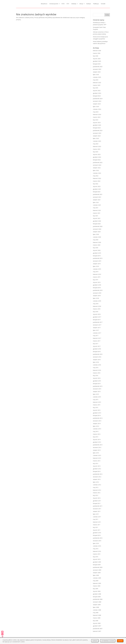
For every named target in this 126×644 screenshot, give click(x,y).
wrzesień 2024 (97, 101)
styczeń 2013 (97, 466)
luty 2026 (96, 56)
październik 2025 (98, 67)
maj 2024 (96, 112)
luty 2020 (96, 248)
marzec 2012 (97, 493)
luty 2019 (96, 280)
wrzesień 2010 (97, 541)
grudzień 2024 (97, 93)
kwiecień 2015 (97, 402)
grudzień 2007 (97, 626)
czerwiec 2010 (97, 546)
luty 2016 (96, 375)
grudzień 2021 (97, 189)
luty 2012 (96, 495)
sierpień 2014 (97, 423)
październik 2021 (98, 194)
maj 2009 (96, 581)
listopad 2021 (97, 192)
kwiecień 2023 (97, 146)
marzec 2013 (97, 461)
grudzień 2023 (97, 125)
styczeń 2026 (97, 59)
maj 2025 (96, 80)
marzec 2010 (97, 554)
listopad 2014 (97, 415)
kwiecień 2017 (97, 338)
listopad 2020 (97, 224)
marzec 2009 (97, 586)
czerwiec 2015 (97, 397)
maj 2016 (96, 368)
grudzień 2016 (97, 349)
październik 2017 (98, 322)
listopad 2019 (97, 256)
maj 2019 (96, 272)
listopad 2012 (97, 471)
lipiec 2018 (96, 298)
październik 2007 (98, 629)
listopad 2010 (97, 535)
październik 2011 (98, 506)
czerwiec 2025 (97, 77)
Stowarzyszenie (54, 4)
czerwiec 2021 (97, 205)
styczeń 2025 (97, 91)
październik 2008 (98, 599)
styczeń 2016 (97, 378)
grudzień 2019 (97, 253)
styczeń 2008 (97, 623)
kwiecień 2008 (97, 615)
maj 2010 (96, 549)
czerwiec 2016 (97, 365)
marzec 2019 (97, 277)
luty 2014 (96, 437)
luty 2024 (96, 120)
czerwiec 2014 (97, 429)
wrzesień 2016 (97, 357)
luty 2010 (96, 557)
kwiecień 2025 (97, 83)
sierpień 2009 (97, 573)
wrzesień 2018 (97, 293)
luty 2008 (96, 621)
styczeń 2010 (97, 559)
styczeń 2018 (97, 314)
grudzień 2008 (97, 594)
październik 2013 (98, 445)
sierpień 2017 (97, 328)
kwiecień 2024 (97, 114)
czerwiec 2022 (97, 173)
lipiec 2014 (96, 426)
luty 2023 (96, 152)
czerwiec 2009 (97, 578)
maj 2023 (96, 144)
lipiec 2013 (96, 453)
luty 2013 (96, 463)
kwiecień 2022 (97, 178)
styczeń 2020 (97, 250)
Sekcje (81, 4)
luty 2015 (96, 407)
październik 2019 (98, 258)
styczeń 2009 (97, 591)
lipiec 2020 (96, 234)
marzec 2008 (97, 618)
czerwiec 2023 (97, 141)
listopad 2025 (97, 64)
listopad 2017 (97, 320)
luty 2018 (96, 312)
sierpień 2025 (97, 72)
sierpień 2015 (97, 391)
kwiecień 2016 (97, 370)
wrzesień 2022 (97, 165)
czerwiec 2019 (97, 269)
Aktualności (44, 4)
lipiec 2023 (96, 138)
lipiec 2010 (96, 543)
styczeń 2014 (97, 439)
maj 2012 (96, 487)
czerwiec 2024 (97, 109)
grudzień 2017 (97, 317)
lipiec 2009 (96, 575)
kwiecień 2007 (97, 631)
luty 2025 (96, 88)
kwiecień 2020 (97, 242)
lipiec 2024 (96, 107)
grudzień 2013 (97, 442)
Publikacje (96, 4)
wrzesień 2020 (97, 229)
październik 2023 (98, 130)
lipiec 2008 (96, 607)
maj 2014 (96, 431)
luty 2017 (96, 344)
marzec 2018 (97, 309)
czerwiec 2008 (97, 610)
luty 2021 (96, 216)
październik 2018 (98, 290)
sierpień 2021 (97, 200)
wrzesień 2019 (97, 261)
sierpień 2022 (97, 168)
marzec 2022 (97, 181)
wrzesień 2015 (97, 389)
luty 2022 (96, 184)
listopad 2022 (97, 160)
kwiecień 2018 (97, 306)
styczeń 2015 (97, 410)
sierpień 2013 (97, 450)
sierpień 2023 (97, 136)
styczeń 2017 (97, 346)
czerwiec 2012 (97, 485)
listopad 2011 (97, 503)
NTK (68, 4)
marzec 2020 (97, 245)
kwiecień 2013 (97, 458)
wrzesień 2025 (97, 69)
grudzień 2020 (97, 221)
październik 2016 (98, 354)
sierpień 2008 (97, 605)
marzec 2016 (97, 373)
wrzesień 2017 (97, 325)
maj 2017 (96, 336)
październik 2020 (98, 226)
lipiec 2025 (96, 75)
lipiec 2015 (96, 394)
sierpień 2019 (97, 264)
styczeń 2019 (97, 282)
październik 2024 (98, 99)
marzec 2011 (97, 525)
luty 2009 (96, 589)
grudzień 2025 (97, 61)
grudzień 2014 (97, 413)
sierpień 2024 (97, 104)
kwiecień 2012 (97, 490)
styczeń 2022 (97, 186)
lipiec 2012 (96, 482)
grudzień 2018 (97, 285)
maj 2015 (96, 400)
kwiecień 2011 (97, 522)
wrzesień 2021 (97, 197)
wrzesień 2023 (97, 133)
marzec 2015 (97, 405)
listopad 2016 (97, 352)
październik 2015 (98, 386)
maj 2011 (96, 519)
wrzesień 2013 (97, 447)
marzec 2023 (97, 149)
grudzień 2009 (97, 562)
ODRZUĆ (95, 641)
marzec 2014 (97, 434)
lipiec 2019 (96, 266)
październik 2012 (98, 474)
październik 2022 (98, 162)
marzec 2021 (97, 213)
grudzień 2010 (97, 533)
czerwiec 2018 (97, 301)
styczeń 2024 (97, 123)
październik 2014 (98, 418)
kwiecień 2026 (97, 51)
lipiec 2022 (96, 170)
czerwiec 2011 (97, 517)
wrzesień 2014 (97, 421)
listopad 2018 (97, 288)
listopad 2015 (97, 384)
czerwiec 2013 (97, 455)
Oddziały (74, 4)
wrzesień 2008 (97, 602)
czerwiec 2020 (97, 237)
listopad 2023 (97, 128)
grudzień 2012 (97, 469)
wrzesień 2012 (97, 477)
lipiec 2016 (96, 362)
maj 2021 (96, 208)
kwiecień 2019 (97, 274)
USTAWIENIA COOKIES (108, 641)
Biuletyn (89, 4)
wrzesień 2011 (97, 509)
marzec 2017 (97, 341)
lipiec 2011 (96, 514)
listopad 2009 (97, 565)
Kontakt (103, 4)
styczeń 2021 (97, 218)
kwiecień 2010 (97, 551)
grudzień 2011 (97, 501)
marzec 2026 (97, 53)
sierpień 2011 (97, 511)
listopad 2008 (97, 597)
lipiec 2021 (96, 202)
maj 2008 (96, 613)
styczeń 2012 (97, 498)
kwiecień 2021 (97, 210)
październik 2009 (98, 567)
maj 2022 (96, 176)
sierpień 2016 (97, 360)
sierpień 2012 (97, 479)
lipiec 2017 (96, 330)
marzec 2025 (97, 85)
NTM (63, 4)
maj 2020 (96, 240)
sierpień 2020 (97, 232)
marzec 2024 (97, 117)
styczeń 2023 (97, 154)
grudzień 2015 (97, 381)
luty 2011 (96, 527)
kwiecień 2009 (97, 583)
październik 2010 (98, 538)
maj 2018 (96, 304)
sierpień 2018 (97, 296)
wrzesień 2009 (97, 570)
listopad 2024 (97, 96)
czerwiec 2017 (97, 333)
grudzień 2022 (97, 157)
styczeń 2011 (97, 530)
